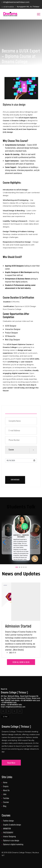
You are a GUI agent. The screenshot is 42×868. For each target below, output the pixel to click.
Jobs (5, 794)
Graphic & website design (12, 825)
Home (5, 783)
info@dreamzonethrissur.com (16, 2)
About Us (6, 791)
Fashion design (8, 821)
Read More (11, 763)
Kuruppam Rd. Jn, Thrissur (28, 7)
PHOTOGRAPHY (8, 833)
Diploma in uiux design (11, 841)
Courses (6, 802)
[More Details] (18, 650)
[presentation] (22, 469)
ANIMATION (7, 829)
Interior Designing (9, 837)
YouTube (6, 798)
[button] (38, 542)
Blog (5, 806)
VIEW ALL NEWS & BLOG (21, 662)
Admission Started (18, 626)
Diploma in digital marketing (13, 845)
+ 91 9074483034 (7, 703)
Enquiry (6, 787)
